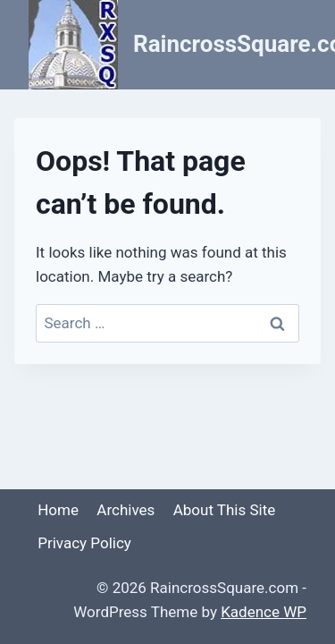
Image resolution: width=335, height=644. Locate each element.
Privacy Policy (84, 543)
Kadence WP (264, 612)
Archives (126, 510)
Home (58, 510)
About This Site (225, 510)
